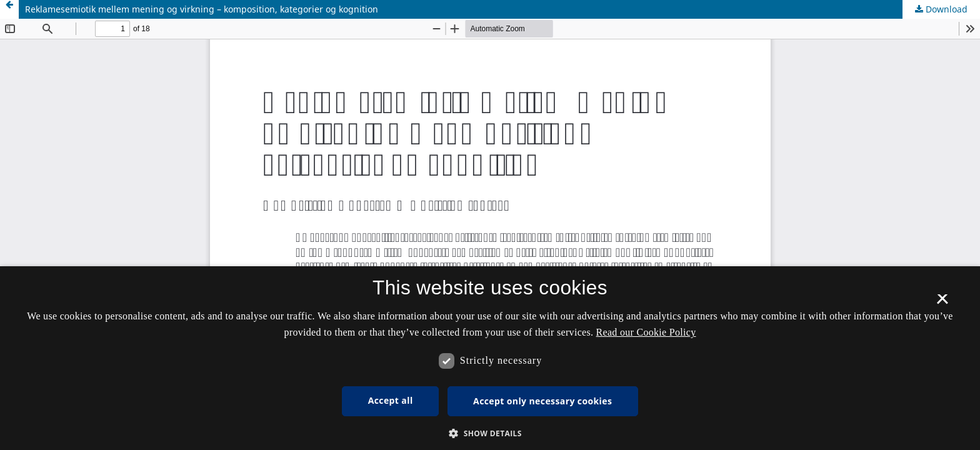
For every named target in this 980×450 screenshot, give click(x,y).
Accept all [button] (391, 400)
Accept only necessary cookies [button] (542, 401)
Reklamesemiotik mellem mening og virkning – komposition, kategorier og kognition (202, 9)
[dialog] (490, 358)
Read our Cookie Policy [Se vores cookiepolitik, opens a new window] (646, 332)
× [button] (942, 303)
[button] (490, 433)
